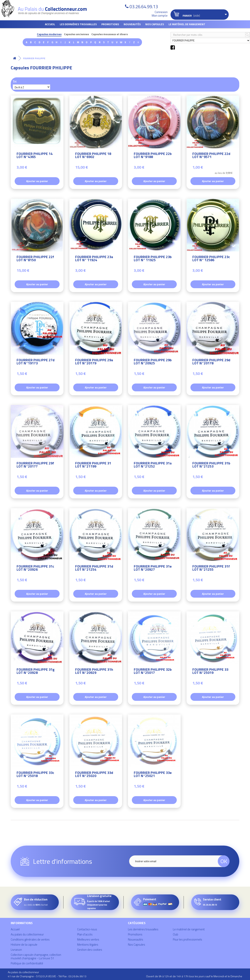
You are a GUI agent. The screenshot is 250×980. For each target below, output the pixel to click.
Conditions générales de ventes (30, 939)
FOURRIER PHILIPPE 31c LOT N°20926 (35, 568)
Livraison (16, 950)
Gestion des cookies (90, 950)
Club (175, 934)
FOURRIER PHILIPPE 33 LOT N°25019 (210, 672)
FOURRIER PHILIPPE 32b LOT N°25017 (153, 672)
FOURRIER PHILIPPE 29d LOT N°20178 (211, 362)
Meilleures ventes (88, 939)
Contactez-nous (87, 929)
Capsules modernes (49, 34)
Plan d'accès (85, 934)
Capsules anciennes (76, 34)
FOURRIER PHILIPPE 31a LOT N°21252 (153, 465)
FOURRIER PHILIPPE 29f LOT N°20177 (35, 465)
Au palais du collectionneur (27, 934)
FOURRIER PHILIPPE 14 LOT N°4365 (35, 156)
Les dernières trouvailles (78, 24)
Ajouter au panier (37, 181)
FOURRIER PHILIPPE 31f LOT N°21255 (211, 568)
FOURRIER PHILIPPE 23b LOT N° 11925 (153, 259)
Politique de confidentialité (27, 963)
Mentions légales (88, 945)
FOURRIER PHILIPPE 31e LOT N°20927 (153, 568)
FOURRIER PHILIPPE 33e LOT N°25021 (153, 775)
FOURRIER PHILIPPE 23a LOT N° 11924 (94, 259)
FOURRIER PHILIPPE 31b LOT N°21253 (211, 465)
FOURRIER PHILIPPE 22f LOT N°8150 (35, 259)
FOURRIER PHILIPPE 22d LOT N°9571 (211, 156)
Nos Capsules (155, 24)
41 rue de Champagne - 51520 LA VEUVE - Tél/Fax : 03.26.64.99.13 (47, 976)
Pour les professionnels (187, 939)
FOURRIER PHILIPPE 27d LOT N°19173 (36, 362)
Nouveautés (132, 24)
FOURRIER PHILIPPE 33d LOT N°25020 (94, 775)
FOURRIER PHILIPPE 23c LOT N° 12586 (211, 259)
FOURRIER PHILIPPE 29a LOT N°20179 (94, 362)
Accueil (50, 24)
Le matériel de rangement (187, 24)
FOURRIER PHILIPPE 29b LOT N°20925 (153, 362)
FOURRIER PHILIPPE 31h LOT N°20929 (94, 672)
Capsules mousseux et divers (110, 34)
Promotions (110, 24)
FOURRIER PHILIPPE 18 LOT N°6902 (93, 156)
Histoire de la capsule (24, 945)
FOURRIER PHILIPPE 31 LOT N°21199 (93, 465)
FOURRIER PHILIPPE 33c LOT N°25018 (35, 775)
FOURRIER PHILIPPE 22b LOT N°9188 (153, 156)
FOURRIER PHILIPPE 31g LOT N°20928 (36, 672)
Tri (15, 81)
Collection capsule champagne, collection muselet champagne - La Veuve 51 (36, 956)
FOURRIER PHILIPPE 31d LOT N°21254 (94, 568)
